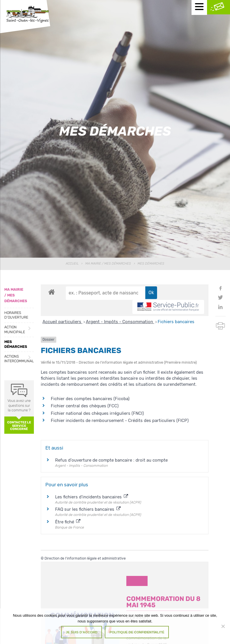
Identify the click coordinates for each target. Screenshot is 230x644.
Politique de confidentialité (137, 632)
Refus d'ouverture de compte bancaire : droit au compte (111, 460)
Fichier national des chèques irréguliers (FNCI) (97, 413)
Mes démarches (16, 344)
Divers (137, 581)
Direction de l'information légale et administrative (85, 558)
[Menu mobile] (199, 7)
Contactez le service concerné (19, 426)
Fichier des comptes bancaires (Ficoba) (90, 399)
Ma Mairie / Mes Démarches (108, 264)
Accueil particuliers (62, 322)
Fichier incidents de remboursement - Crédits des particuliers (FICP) (120, 421)
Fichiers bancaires (176, 322)
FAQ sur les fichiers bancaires (88, 509)
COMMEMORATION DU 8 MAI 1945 (163, 602)
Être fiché (68, 522)
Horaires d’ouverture (16, 315)
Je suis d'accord (82, 632)
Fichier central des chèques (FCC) (85, 406)
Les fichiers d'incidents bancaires (92, 497)
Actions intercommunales (19, 359)
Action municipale (15, 329)
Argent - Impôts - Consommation (120, 322)
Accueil (72, 264)
